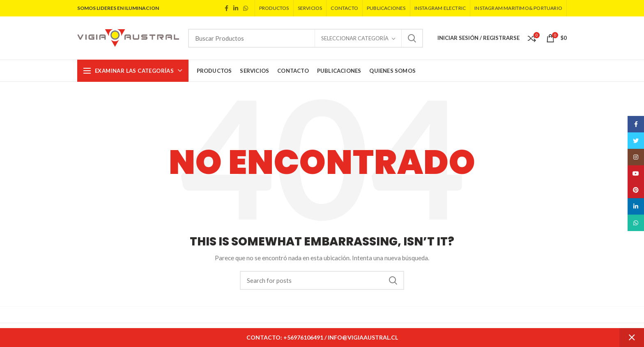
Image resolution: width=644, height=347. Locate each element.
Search (412, 38)
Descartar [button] (632, 338)
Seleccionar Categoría (355, 38)
